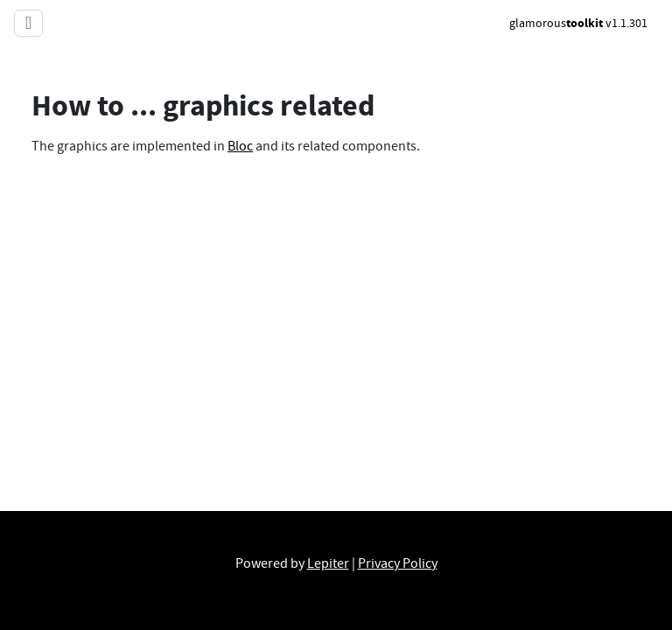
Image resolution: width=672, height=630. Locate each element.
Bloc (240, 146)
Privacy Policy (398, 563)
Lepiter (328, 563)
